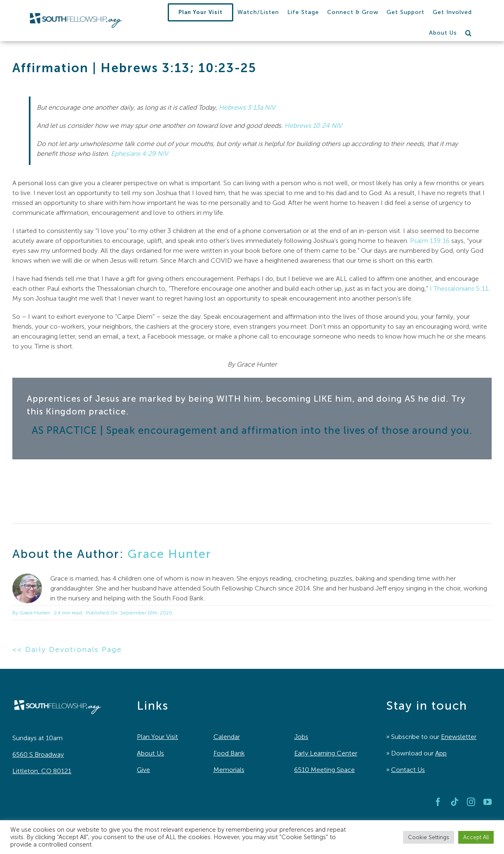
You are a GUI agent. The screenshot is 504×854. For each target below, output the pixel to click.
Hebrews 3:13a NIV (247, 107)
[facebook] (438, 802)
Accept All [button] (476, 837)
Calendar (227, 737)
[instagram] (471, 802)
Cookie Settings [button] (429, 837)
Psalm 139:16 (430, 241)
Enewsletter (459, 737)
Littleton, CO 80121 (42, 771)
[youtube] (488, 802)
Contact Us (408, 770)
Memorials (229, 770)
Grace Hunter (170, 554)
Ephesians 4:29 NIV (139, 154)
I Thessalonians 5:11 (459, 288)
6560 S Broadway (38, 754)
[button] (469, 33)
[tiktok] (455, 802)
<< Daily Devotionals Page (67, 649)
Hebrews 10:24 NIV (313, 126)
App (441, 753)
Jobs (301, 737)
